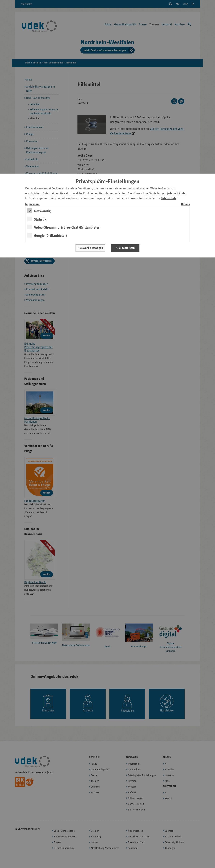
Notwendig (42, 211)
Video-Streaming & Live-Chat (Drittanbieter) (67, 227)
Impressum (32, 204)
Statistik (40, 219)
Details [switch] (185, 204)
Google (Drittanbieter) (50, 236)
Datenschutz (169, 198)
